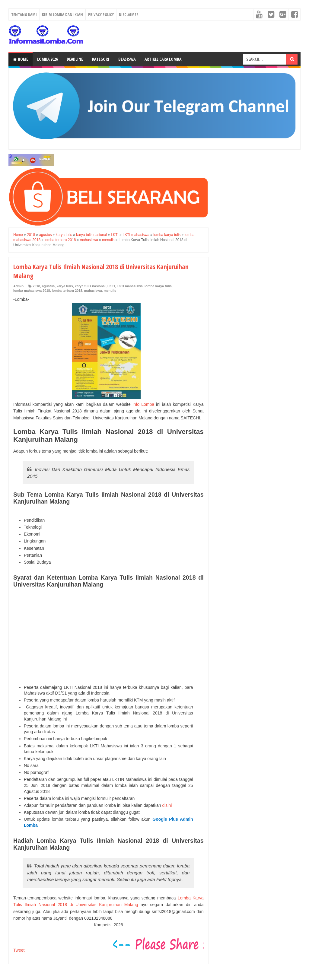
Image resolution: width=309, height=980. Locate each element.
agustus (48, 286)
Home (21, 59)
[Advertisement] (108, 636)
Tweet (19, 950)
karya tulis (65, 286)
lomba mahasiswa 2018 (32, 291)
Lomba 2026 (47, 59)
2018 (36, 286)
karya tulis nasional (90, 286)
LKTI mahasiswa (130, 286)
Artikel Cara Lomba (163, 59)
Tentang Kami (24, 14)
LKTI (111, 286)
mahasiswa (93, 291)
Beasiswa (127, 59)
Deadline (75, 59)
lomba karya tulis (158, 286)
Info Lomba (143, 404)
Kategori (101, 59)
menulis (110, 291)
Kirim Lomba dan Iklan (62, 14)
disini (167, 805)
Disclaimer (129, 14)
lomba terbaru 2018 (67, 291)
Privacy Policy (101, 14)
